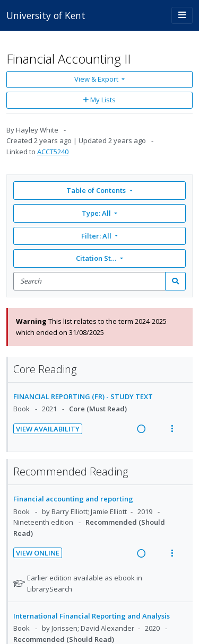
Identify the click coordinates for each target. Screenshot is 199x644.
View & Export (97, 79)
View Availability (48, 429)
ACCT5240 (53, 152)
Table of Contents (97, 190)
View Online (38, 553)
